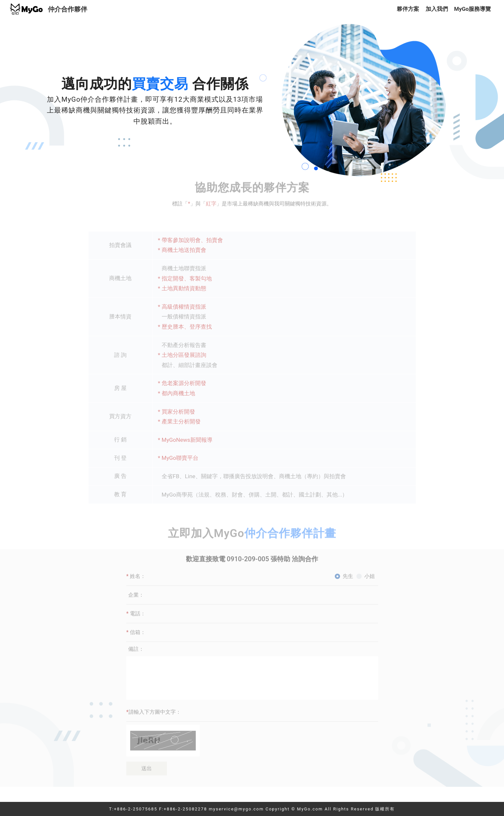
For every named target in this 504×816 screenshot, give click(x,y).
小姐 (370, 564)
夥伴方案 (408, 9)
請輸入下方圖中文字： (154, 700)
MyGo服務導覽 (473, 9)
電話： (136, 602)
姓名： (136, 564)
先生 (348, 564)
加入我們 (437, 9)
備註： (136, 637)
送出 (147, 756)
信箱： (136, 620)
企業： (136, 583)
